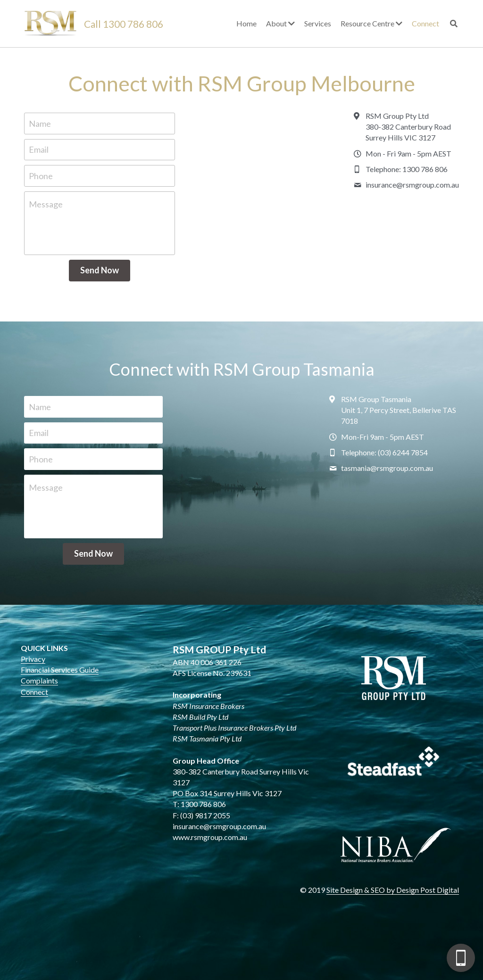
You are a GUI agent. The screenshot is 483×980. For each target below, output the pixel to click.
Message (46, 204)
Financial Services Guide (60, 670)
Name (40, 123)
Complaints (39, 680)
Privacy (33, 659)
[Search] (454, 24)
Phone (41, 175)
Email (39, 149)
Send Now (100, 270)
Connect (34, 692)
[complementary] (415, 928)
